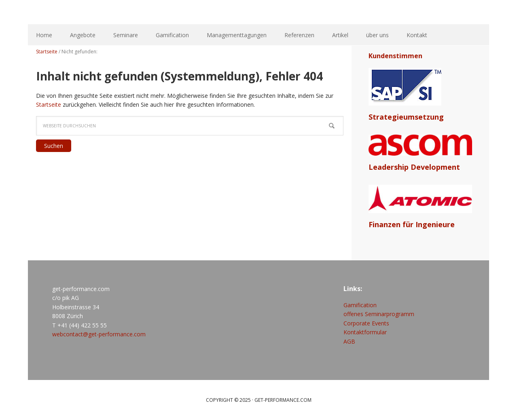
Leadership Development (414, 167)
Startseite (49, 104)
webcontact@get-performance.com (99, 334)
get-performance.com (149, 12)
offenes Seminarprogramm (379, 314)
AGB (349, 341)
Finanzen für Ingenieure (412, 224)
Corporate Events (366, 323)
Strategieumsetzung (406, 117)
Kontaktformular (365, 332)
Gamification (360, 305)
